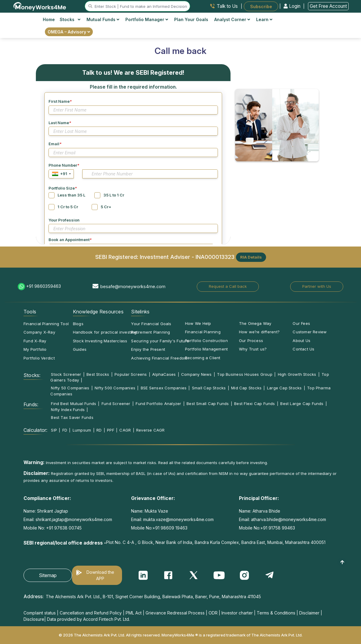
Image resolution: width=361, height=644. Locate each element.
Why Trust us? (253, 349)
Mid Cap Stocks (246, 388)
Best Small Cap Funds (208, 404)
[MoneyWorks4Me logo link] (40, 6)
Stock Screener (66, 374)
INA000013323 (215, 256)
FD (65, 430)
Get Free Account (328, 6)
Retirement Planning (151, 332)
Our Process (251, 341)
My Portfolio (35, 349)
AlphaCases (164, 374)
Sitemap (48, 575)
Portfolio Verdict (39, 358)
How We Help (198, 323)
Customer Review (310, 332)
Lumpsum (82, 430)
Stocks (70, 19)
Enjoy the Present (148, 349)
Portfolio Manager (147, 19)
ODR (213, 613)
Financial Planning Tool (46, 324)
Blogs (78, 324)
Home (49, 19)
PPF (111, 430)
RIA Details (251, 257)
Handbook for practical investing (105, 332)
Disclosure (34, 619)
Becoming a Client (203, 358)
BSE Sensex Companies (164, 388)
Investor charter (237, 613)
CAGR (125, 430)
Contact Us (303, 349)
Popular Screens (131, 374)
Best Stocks (98, 374)
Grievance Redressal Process (175, 613)
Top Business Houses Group (245, 374)
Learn (264, 19)
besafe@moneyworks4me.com (133, 286)
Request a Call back (228, 286)
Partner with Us (317, 286)
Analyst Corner (232, 19)
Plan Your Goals (191, 19)
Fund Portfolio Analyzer (158, 404)
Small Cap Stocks (209, 388)
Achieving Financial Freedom (159, 358)
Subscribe (261, 6)
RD (99, 430)
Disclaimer (309, 613)
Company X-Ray (39, 332)
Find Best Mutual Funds (74, 404)
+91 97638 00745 (63, 528)
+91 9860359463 (44, 286)
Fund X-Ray (35, 341)
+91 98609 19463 (170, 528)
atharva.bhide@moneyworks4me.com (289, 519)
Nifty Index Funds (68, 410)
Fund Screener (116, 404)
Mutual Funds (103, 19)
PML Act (134, 613)
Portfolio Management (206, 349)
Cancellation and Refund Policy (91, 613)
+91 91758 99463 (278, 528)
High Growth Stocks (297, 374)
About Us (301, 341)
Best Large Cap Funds (302, 404)
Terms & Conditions (276, 613)
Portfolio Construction (206, 341)
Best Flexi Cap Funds (254, 404)
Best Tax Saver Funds (72, 417)
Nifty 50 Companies (70, 388)
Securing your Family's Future (160, 341)
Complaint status (40, 613)
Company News (196, 374)
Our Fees (301, 323)
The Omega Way (255, 323)
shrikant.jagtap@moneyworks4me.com (74, 519)
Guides (80, 349)
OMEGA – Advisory (69, 32)
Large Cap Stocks (284, 388)
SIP (54, 430)
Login (293, 6)
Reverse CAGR (151, 430)
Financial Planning (203, 332)
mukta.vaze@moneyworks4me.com (178, 519)
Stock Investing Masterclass (100, 341)
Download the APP (100, 575)
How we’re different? (259, 332)
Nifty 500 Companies (115, 388)
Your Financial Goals (151, 324)
